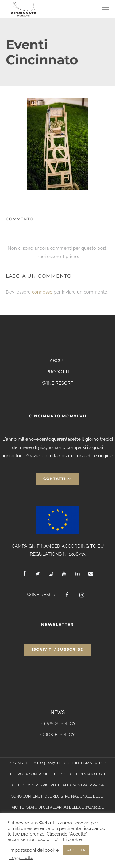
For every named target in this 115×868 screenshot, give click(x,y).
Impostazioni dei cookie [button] (34, 850)
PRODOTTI (58, 372)
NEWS (58, 712)
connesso (42, 292)
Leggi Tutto (21, 857)
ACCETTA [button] (76, 850)
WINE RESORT (57, 383)
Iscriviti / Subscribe (57, 649)
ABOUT (57, 361)
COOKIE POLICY (58, 735)
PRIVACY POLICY (58, 724)
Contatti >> (57, 479)
